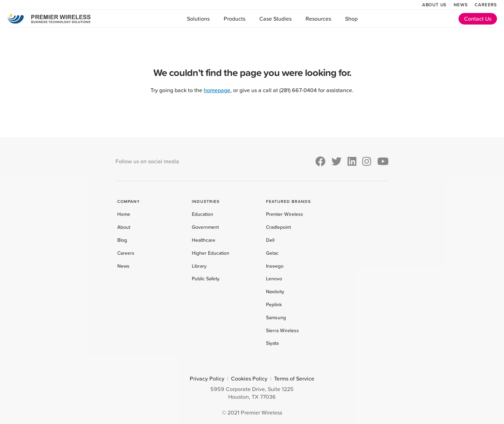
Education (202, 214)
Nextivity (275, 292)
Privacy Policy (207, 378)
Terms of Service (294, 378)
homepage (217, 90)
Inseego (275, 266)
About (124, 227)
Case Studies (275, 19)
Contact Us (478, 19)
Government (205, 227)
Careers (486, 5)
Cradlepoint (278, 227)
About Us (434, 5)
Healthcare (204, 240)
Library (199, 266)
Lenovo (274, 279)
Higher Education (211, 253)
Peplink (274, 305)
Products (234, 19)
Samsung (276, 317)
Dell (270, 240)
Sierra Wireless (282, 330)
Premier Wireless (285, 214)
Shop (351, 19)
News (461, 5)
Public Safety (206, 279)
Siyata (272, 343)
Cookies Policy (249, 378)
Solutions (198, 19)
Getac (272, 253)
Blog (122, 240)
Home (124, 214)
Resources (318, 19)
